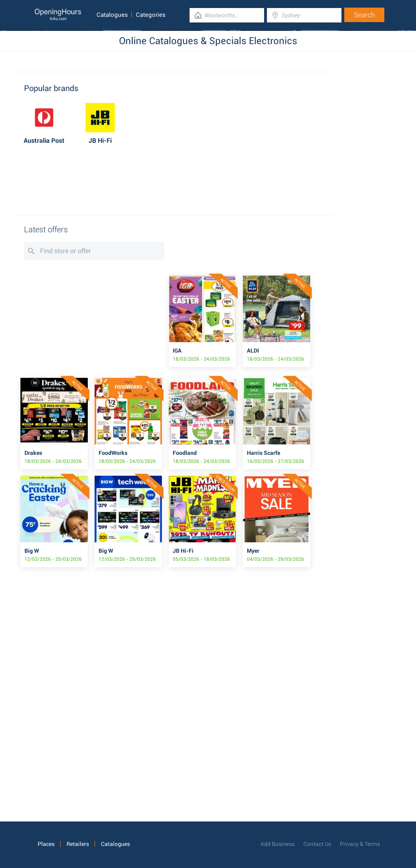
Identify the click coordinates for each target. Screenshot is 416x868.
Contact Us (317, 844)
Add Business (278, 844)
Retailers (78, 844)
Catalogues (112, 15)
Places (46, 844)
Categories (151, 15)
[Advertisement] (172, 181)
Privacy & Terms (360, 844)
